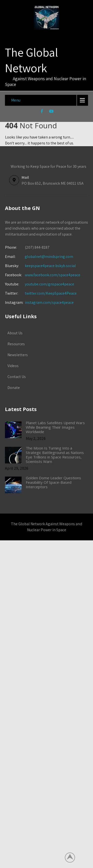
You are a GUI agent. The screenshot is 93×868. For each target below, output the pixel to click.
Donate (14, 388)
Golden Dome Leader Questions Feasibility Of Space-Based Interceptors (53, 482)
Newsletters (18, 355)
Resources (16, 344)
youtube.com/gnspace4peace (49, 284)
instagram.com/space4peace (49, 302)
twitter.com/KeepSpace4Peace (51, 293)
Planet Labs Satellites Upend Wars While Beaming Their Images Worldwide (55, 427)
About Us (15, 333)
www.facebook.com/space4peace (53, 275)
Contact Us (17, 377)
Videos (13, 366)
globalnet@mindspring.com (39, 257)
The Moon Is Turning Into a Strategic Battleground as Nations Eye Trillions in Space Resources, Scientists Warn (55, 455)
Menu (16, 100)
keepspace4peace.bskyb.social (50, 266)
